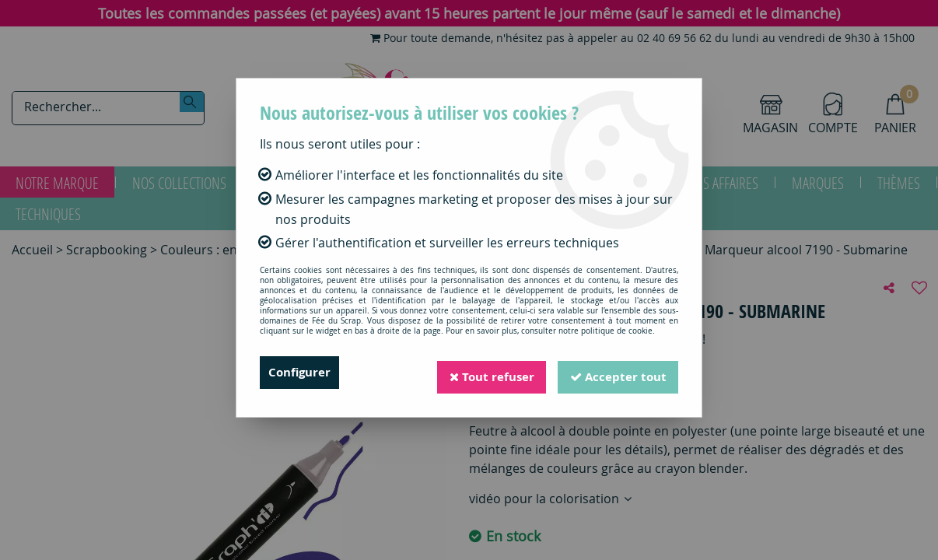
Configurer (301, 373)
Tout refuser (485, 373)
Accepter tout (616, 373)
